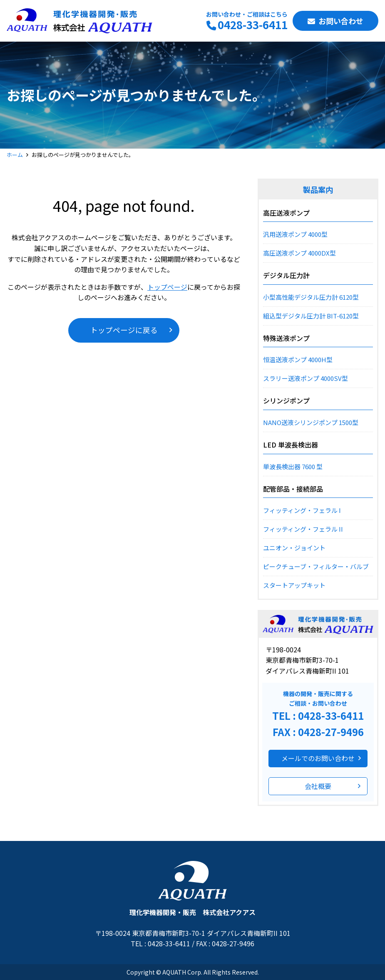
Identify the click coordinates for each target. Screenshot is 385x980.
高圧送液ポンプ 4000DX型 (299, 253)
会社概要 (318, 786)
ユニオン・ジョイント (294, 548)
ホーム (15, 155)
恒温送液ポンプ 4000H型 (298, 359)
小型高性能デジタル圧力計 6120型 (311, 297)
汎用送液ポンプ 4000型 (295, 234)
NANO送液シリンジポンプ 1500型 (311, 422)
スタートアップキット (294, 585)
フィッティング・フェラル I (302, 510)
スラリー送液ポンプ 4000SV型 (306, 378)
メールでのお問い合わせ (318, 758)
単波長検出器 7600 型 (293, 466)
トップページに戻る (124, 330)
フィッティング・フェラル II (303, 529)
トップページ (167, 287)
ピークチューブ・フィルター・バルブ (316, 566)
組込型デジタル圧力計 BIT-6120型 (311, 316)
